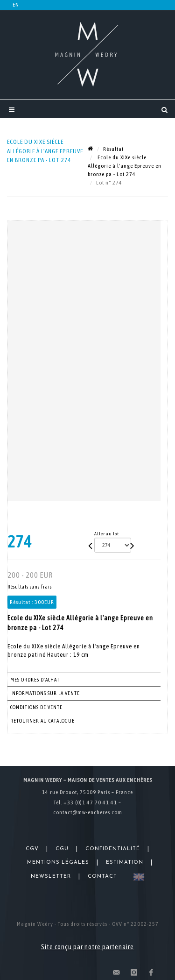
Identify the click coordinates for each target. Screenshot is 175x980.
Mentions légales (58, 863)
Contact (102, 877)
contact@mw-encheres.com (88, 812)
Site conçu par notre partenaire (87, 947)
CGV (32, 849)
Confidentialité (113, 849)
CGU (62, 849)
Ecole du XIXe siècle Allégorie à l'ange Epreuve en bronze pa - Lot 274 (125, 166)
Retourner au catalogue (42, 721)
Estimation (125, 863)
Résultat (113, 149)
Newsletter (51, 877)
